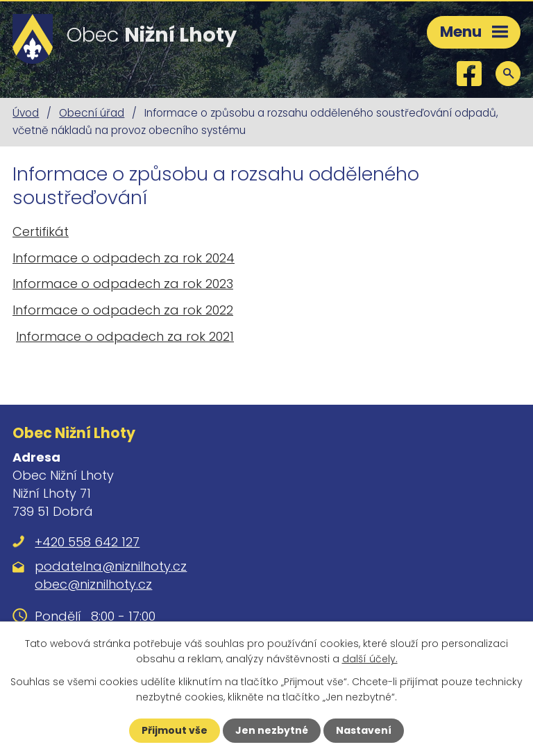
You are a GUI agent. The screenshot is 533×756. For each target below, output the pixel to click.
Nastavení (364, 730)
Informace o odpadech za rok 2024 (124, 258)
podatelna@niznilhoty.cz (111, 566)
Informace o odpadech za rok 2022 (123, 310)
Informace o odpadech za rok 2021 (125, 336)
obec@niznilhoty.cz (93, 584)
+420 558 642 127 (87, 542)
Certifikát (41, 232)
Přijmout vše (175, 730)
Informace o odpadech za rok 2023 (123, 284)
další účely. (370, 659)
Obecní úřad (92, 113)
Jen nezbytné (272, 730)
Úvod (26, 113)
